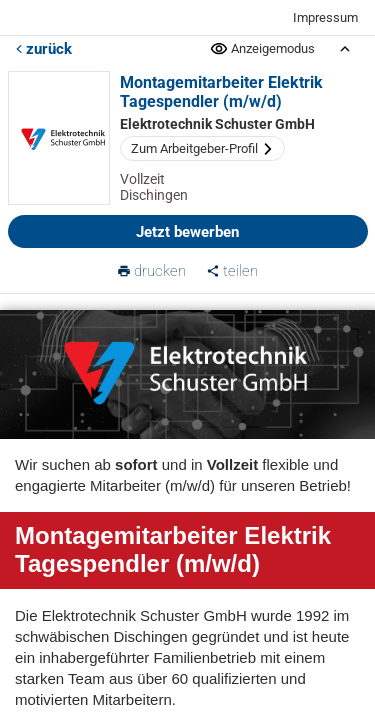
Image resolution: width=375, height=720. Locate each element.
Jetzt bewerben (187, 232)
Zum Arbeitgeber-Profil (202, 148)
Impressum (325, 17)
